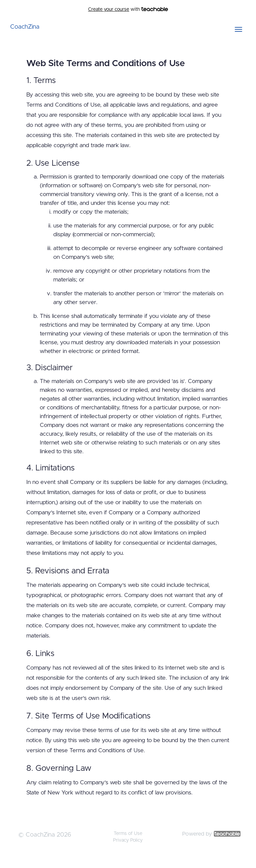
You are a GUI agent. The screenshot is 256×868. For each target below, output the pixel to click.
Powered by (211, 834)
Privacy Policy (128, 840)
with (128, 9)
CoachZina (25, 27)
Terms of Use (128, 834)
